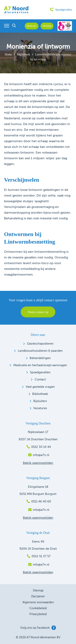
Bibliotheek (23, 54)
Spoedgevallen (61, 10)
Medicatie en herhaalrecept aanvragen (40, 365)
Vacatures (40, 408)
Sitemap (38, 591)
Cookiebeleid (38, 608)
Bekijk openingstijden (38, 463)
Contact (40, 380)
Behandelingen (40, 358)
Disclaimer (38, 597)
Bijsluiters (40, 401)
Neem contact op (38, 312)
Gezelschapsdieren (40, 344)
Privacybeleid (38, 614)
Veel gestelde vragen (40, 387)
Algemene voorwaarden (38, 602)
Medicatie (32, 26)
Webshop (47, 26)
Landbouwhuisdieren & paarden (40, 351)
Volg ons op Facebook (38, 628)
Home (8, 54)
